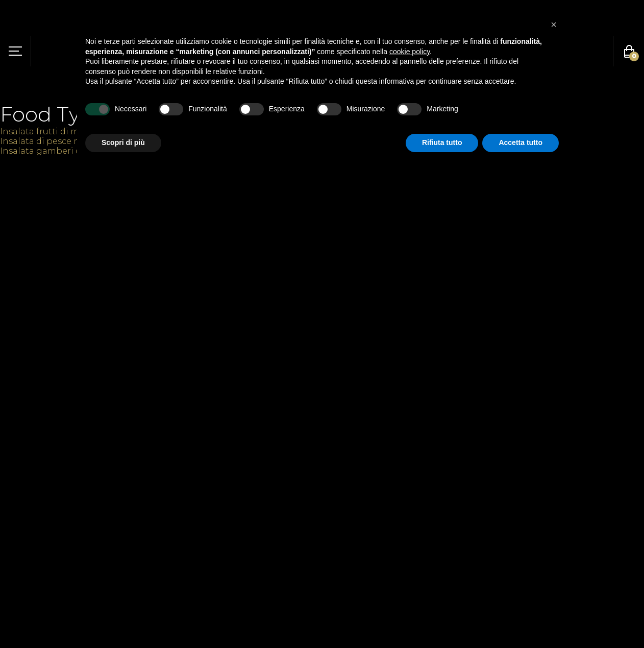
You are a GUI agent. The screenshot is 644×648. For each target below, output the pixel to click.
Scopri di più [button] (123, 142)
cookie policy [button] (410, 52)
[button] (554, 25)
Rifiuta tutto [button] (442, 142)
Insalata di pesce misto (49, 141)
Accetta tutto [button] (521, 142)
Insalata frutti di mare (46, 131)
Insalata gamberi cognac (54, 151)
